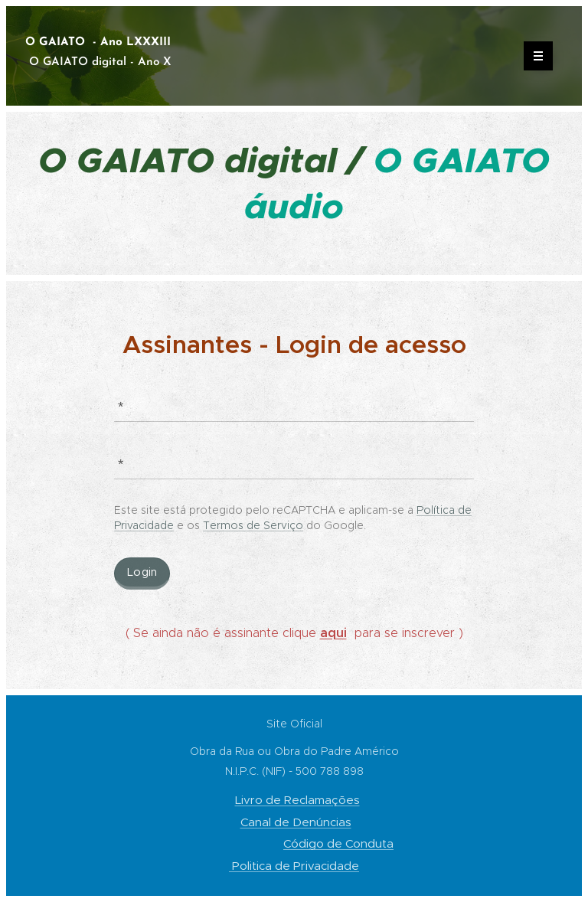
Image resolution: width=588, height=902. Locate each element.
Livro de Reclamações (297, 800)
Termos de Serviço (253, 525)
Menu (533, 56)
